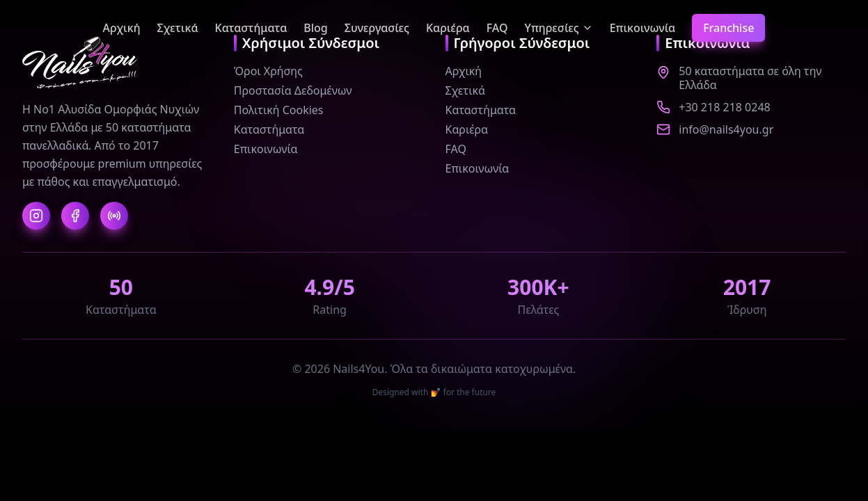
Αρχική (122, 28)
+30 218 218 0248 (724, 107)
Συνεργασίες (377, 28)
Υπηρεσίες (559, 28)
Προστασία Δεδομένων (293, 90)
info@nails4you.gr (726, 129)
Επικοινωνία (642, 28)
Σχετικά (178, 28)
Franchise (728, 28)
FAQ (497, 28)
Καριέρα (448, 28)
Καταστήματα (251, 28)
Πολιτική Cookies (279, 110)
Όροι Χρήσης (268, 71)
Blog (315, 28)
